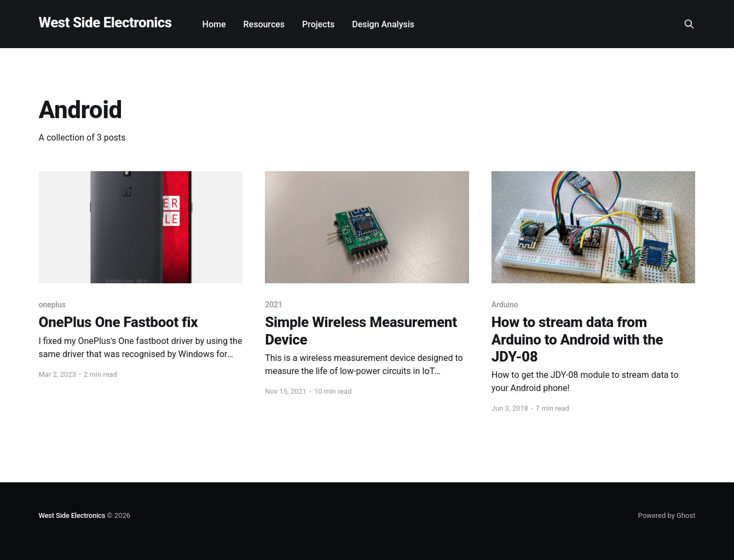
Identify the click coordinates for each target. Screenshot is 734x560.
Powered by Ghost (667, 515)
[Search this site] (689, 24)
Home (214, 24)
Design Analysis (383, 24)
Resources (264, 24)
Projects (318, 24)
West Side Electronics (105, 23)
